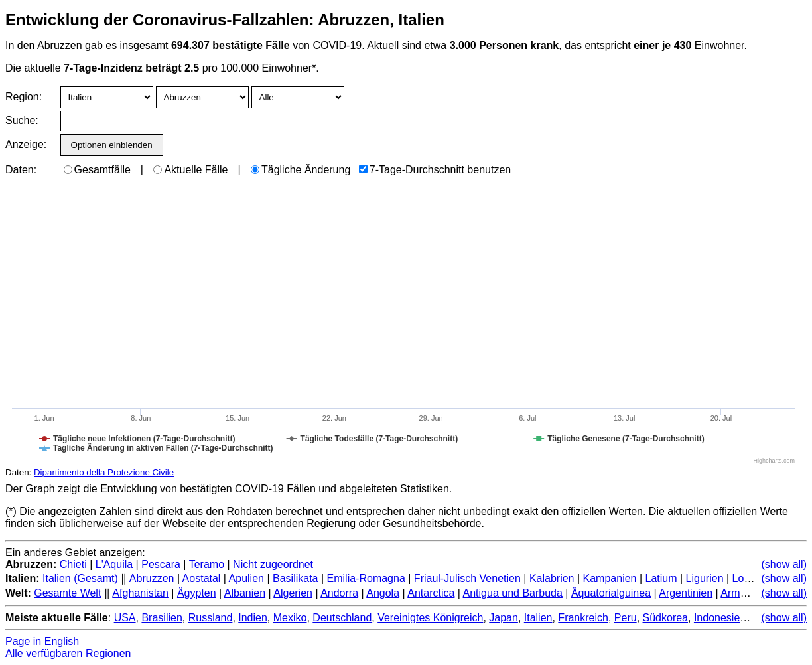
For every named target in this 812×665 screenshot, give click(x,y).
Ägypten (197, 593)
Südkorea (666, 618)
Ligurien (705, 578)
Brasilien (162, 618)
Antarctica (431, 593)
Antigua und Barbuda (513, 593)
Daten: (21, 170)
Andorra (339, 593)
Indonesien (720, 618)
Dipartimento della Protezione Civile (104, 472)
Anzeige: (25, 144)
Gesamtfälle (97, 170)
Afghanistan (140, 593)
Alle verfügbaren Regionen (68, 653)
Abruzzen (152, 578)
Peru (626, 618)
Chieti (73, 564)
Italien (538, 618)
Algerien (293, 593)
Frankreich (583, 618)
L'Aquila (114, 564)
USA (125, 618)
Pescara (161, 564)
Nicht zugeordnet (273, 564)
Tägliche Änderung (301, 170)
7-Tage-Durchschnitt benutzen (435, 170)
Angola (383, 593)
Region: (24, 97)
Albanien (245, 593)
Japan (504, 618)
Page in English (42, 641)
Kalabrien (552, 578)
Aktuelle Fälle (190, 170)
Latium (661, 578)
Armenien (743, 593)
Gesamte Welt (67, 593)
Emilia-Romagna (366, 578)
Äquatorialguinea (611, 593)
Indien (253, 618)
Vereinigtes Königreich (430, 618)
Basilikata (295, 578)
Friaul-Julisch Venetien (467, 578)
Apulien (246, 578)
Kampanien (610, 578)
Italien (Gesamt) (80, 578)
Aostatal (202, 578)
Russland (211, 618)
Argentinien (686, 593)
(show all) (784, 564)
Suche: (22, 120)
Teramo (207, 564)
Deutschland (342, 618)
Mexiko (290, 618)
